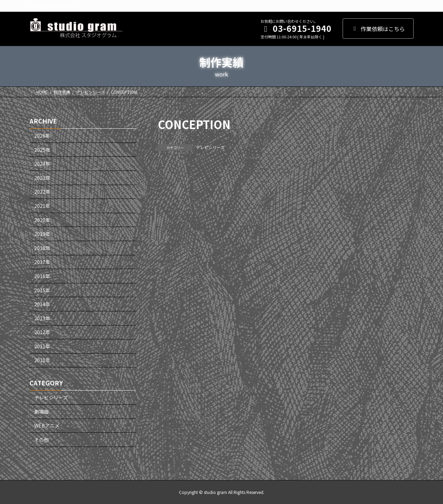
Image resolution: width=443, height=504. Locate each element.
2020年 (42, 220)
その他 (42, 440)
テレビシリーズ (210, 147)
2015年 (42, 290)
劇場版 (42, 412)
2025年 (42, 149)
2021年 (42, 206)
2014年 (42, 304)
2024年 (42, 164)
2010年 (42, 360)
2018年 (42, 248)
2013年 (42, 318)
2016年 (42, 276)
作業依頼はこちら (378, 29)
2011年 (42, 346)
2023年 (42, 178)
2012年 (42, 332)
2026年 (42, 136)
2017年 (42, 262)
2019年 (42, 234)
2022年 (42, 192)
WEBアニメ (47, 425)
